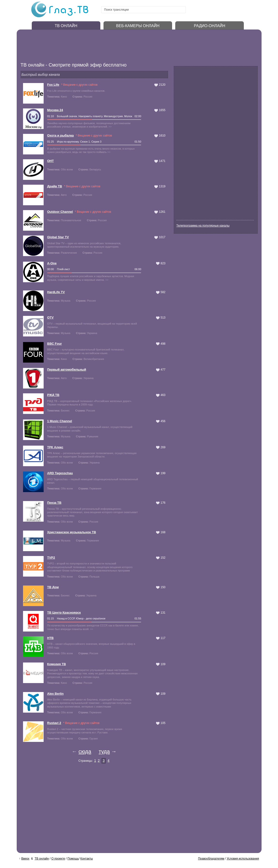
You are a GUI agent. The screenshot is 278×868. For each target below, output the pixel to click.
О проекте (58, 859)
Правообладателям (211, 859)
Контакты (87, 859)
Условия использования (243, 859)
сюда (85, 751)
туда (104, 751)
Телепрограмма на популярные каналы (203, 226)
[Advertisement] (111, 45)
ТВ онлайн (42, 859)
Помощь (73, 859)
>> (110, 127)
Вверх (25, 859)
